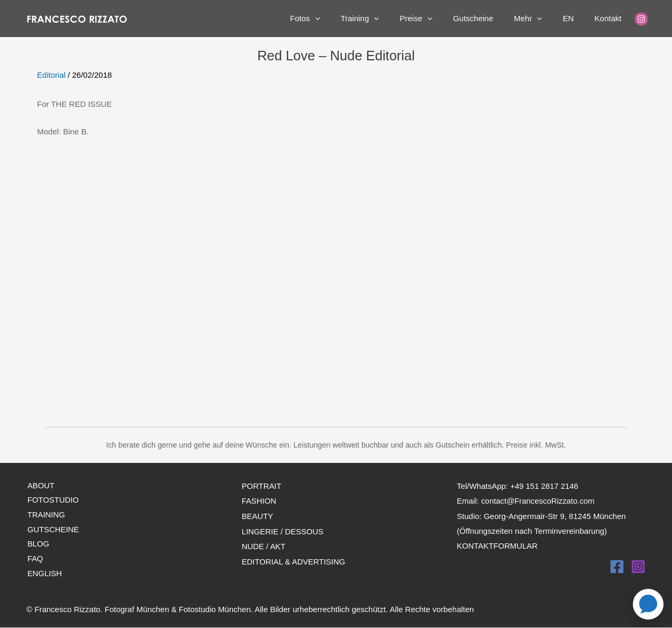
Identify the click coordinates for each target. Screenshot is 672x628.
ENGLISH (44, 574)
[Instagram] (641, 19)
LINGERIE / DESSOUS (283, 530)
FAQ (34, 559)
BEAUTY (258, 515)
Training (387, 19)
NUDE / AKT (264, 544)
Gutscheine (490, 18)
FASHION (259, 500)
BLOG (38, 544)
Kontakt (610, 18)
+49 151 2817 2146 (544, 485)
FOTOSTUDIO (52, 500)
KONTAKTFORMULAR (497, 544)
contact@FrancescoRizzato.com (538, 500)
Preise (438, 19)
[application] (346, 19)
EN (575, 18)
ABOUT (40, 485)
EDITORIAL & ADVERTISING (294, 559)
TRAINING (46, 515)
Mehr (540, 19)
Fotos (337, 19)
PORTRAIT (262, 485)
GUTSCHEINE (52, 530)
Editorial (51, 75)
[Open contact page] (648, 604)
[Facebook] (617, 565)
